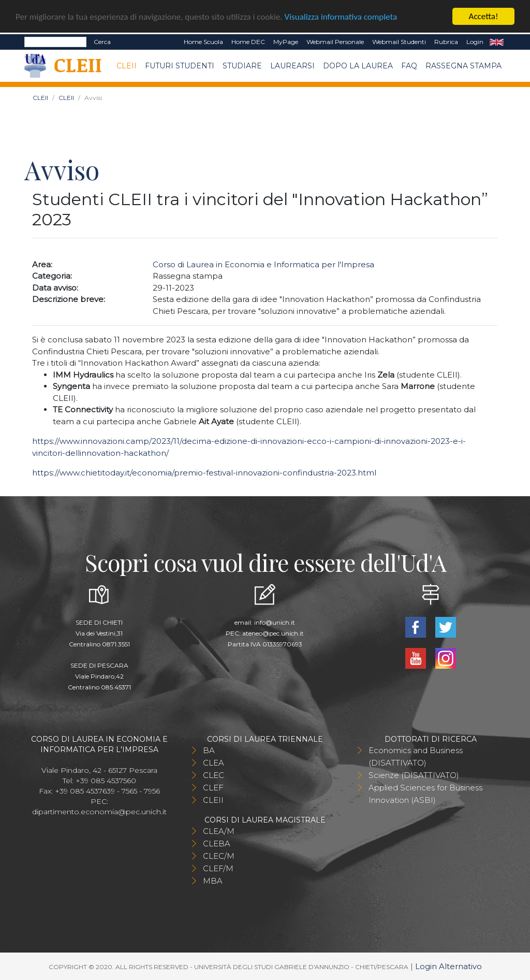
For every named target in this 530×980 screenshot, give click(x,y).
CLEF (213, 788)
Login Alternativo (448, 966)
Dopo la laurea (358, 65)
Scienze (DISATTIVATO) (414, 775)
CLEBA (217, 844)
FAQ (409, 65)
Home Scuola (203, 42)
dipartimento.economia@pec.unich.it (99, 812)
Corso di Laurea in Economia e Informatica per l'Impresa (263, 264)
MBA (213, 881)
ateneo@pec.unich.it (273, 633)
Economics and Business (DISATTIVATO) (416, 756)
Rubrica (446, 42)
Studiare (242, 65)
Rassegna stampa (463, 65)
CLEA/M (219, 831)
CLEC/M (219, 856)
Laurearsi (292, 65)
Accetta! (484, 16)
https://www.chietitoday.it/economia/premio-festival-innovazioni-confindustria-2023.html (204, 473)
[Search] (55, 42)
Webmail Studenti (399, 42)
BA (209, 750)
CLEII (127, 65)
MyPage (286, 42)
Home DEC (248, 42)
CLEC (214, 775)
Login (475, 42)
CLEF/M (218, 868)
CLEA (214, 763)
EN (497, 42)
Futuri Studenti (180, 65)
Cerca (102, 42)
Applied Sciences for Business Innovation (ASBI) (425, 794)
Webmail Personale (335, 42)
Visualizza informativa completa (341, 16)
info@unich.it (275, 622)
